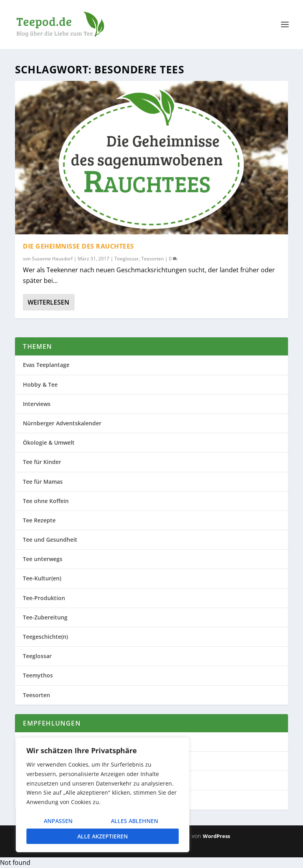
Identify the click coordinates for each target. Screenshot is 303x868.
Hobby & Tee (40, 384)
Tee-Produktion (44, 598)
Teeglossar (127, 259)
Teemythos (38, 675)
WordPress (216, 836)
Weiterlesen (49, 302)
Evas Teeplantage (46, 365)
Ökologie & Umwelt (49, 442)
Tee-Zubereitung (45, 617)
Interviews (37, 404)
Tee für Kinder (42, 462)
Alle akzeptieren (103, 836)
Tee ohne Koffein (46, 501)
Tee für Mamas (43, 482)
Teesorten (152, 259)
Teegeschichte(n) (45, 637)
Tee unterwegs (43, 559)
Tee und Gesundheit (50, 540)
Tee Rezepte (39, 520)
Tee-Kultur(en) (42, 578)
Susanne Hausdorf (52, 259)
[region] (103, 795)
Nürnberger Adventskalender (62, 423)
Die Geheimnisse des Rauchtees (79, 246)
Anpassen (58, 821)
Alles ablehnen (135, 821)
